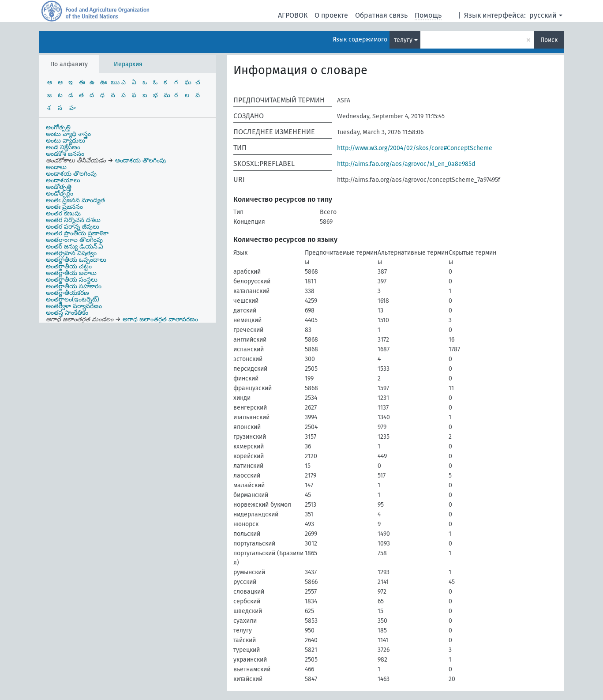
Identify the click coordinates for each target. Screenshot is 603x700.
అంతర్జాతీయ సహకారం (74, 286)
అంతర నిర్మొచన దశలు (73, 220)
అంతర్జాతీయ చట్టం (69, 266)
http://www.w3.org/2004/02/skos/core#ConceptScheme (415, 148)
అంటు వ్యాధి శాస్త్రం (68, 134)
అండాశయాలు (63, 180)
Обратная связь (381, 15)
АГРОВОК (293, 15)
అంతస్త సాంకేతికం (67, 313)
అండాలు (56, 167)
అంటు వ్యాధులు (66, 141)
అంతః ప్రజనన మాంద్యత (75, 200)
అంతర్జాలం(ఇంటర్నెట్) (73, 299)
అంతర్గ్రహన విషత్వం (71, 253)
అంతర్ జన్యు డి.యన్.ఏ (75, 247)
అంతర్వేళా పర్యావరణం (74, 306)
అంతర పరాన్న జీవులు (73, 227)
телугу (403, 40)
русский (543, 15)
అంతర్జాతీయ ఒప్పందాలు (76, 260)
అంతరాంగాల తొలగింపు (74, 240)
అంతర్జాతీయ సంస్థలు (72, 280)
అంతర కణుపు (63, 213)
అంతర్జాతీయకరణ (67, 293)
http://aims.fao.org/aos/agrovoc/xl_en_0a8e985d (406, 164)
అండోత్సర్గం (60, 194)
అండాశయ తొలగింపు (71, 174)
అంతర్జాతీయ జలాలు (71, 273)
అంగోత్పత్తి (58, 127)
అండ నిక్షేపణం (63, 147)
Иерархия (128, 64)
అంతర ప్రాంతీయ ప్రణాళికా (77, 233)
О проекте (331, 15)
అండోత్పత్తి (59, 187)
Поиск (549, 40)
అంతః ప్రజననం (64, 207)
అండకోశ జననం (65, 154)
